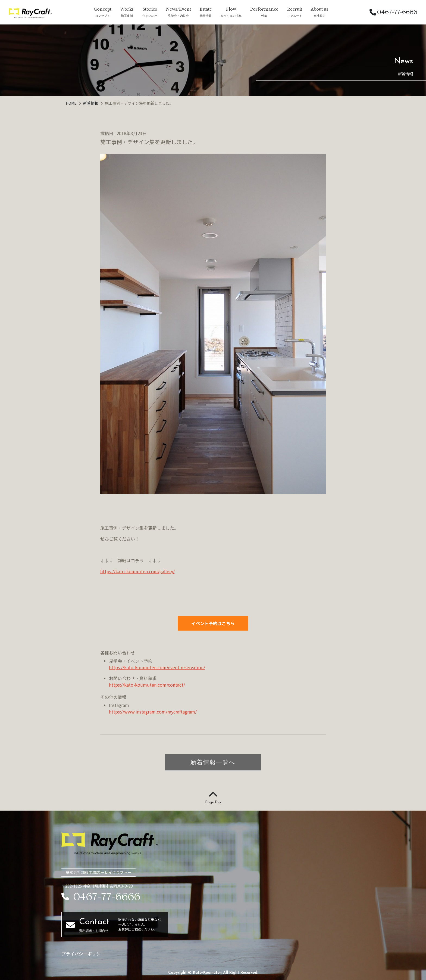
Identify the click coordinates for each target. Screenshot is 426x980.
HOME (72, 103)
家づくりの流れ (231, 16)
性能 (264, 16)
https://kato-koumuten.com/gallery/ (137, 571)
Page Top (213, 798)
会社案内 (319, 16)
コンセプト (103, 16)
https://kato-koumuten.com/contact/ (147, 685)
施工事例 (127, 16)
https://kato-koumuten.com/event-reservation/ (157, 667)
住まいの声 (150, 16)
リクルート (295, 16)
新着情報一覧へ (213, 762)
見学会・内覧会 (178, 16)
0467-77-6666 (393, 12)
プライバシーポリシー (83, 954)
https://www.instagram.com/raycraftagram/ (153, 712)
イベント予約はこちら (213, 623)
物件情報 (206, 16)
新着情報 (91, 103)
